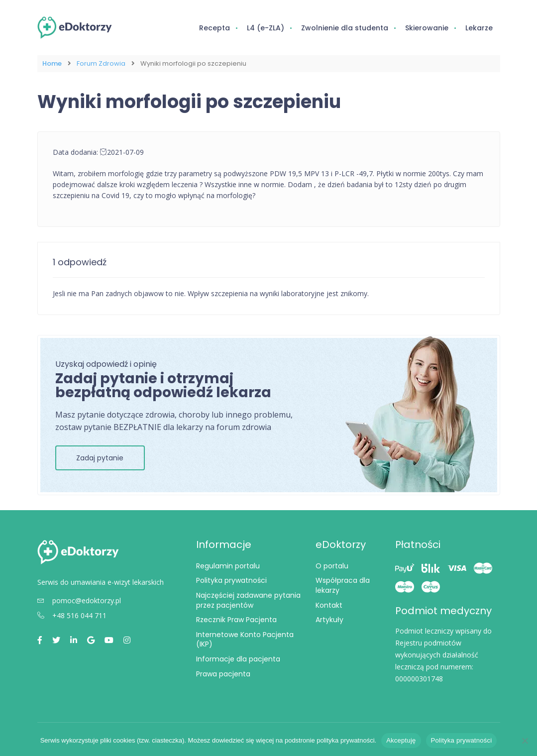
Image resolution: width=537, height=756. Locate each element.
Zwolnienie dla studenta (345, 28)
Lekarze (479, 28)
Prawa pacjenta (223, 673)
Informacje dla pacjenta (238, 659)
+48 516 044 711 (72, 615)
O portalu (332, 565)
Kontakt (329, 605)
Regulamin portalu (228, 565)
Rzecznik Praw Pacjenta (236, 620)
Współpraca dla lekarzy (343, 585)
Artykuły (329, 620)
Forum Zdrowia (101, 63)
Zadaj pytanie (100, 457)
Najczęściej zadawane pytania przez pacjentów (248, 600)
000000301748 (419, 678)
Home (52, 63)
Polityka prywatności (231, 580)
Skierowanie (427, 28)
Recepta (215, 28)
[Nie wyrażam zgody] (525, 741)
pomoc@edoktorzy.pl (79, 600)
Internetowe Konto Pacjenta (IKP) (245, 639)
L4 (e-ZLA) (266, 28)
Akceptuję (401, 740)
